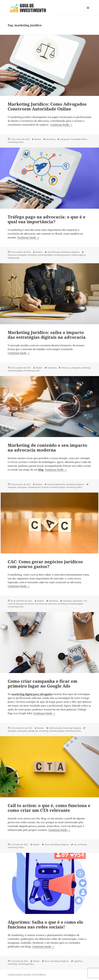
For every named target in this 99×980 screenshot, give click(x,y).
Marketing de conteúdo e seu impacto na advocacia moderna (47, 448)
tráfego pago (13, 258)
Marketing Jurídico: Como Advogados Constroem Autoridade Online (47, 106)
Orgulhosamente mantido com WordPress (27, 975)
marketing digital (45, 255)
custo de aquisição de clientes (21, 604)
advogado (22, 255)
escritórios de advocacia (46, 604)
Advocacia (12, 255)
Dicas (47, 844)
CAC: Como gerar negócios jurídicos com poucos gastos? (45, 564)
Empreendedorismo (56, 484)
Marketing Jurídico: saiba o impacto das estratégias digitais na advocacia (47, 335)
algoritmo (78, 961)
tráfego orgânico (78, 255)
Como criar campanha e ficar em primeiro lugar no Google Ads (43, 684)
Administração (54, 252)
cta (75, 844)
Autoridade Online (79, 139)
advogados (65, 139)
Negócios (75, 252)
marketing (32, 255)
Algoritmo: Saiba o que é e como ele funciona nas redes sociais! (45, 924)
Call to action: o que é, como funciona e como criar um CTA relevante (49, 808)
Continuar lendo (61, 125)
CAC (85, 601)
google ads (33, 731)
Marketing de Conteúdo (39, 487)
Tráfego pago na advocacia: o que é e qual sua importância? (47, 219)
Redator (38, 139)
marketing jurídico (16, 142)
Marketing (51, 139)
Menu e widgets (88, 11)
